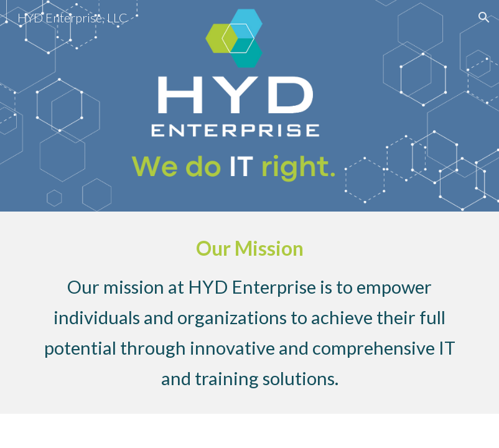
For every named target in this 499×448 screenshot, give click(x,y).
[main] (250, 313)
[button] (484, 17)
